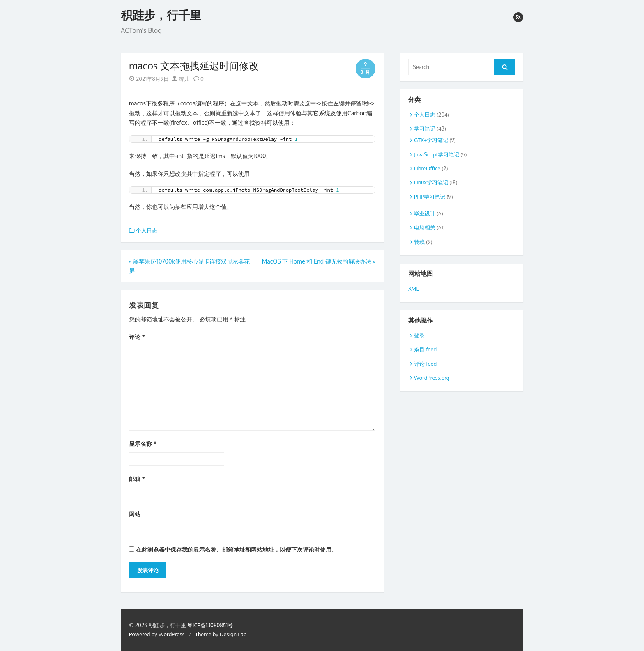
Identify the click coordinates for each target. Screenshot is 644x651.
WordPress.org (432, 378)
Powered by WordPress (157, 634)
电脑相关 (425, 227)
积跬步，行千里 (161, 15)
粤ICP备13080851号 (210, 625)
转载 (419, 242)
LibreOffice (427, 168)
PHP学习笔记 (430, 197)
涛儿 (181, 79)
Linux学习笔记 (431, 182)
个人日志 (147, 230)
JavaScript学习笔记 (437, 154)
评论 (137, 337)
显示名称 (143, 444)
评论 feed (425, 364)
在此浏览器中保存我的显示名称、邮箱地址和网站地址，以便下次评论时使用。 (237, 549)
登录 (419, 335)
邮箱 (137, 479)
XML (414, 289)
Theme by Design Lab (221, 634)
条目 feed (425, 349)
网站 (135, 514)
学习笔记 (425, 128)
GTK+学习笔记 (431, 140)
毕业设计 (425, 213)
